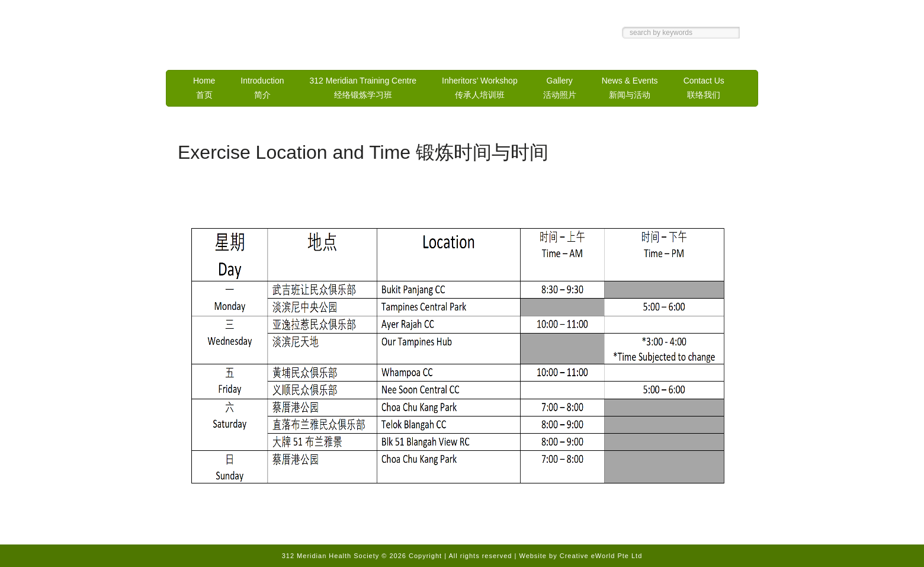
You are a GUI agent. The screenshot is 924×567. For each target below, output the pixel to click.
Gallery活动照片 (560, 88)
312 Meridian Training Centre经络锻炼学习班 (363, 88)
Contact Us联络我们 (704, 88)
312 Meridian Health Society (290, 37)
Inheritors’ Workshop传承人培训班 (480, 88)
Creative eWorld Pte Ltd (601, 556)
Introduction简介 (262, 88)
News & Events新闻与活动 (630, 88)
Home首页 (204, 88)
